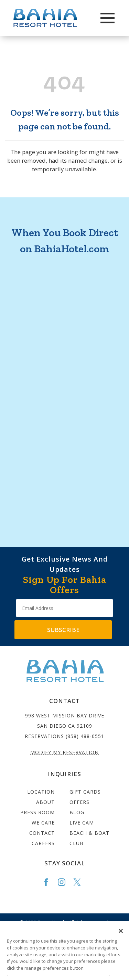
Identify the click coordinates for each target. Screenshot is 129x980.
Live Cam (82, 823)
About (45, 802)
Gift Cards (85, 792)
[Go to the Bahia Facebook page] (49, 882)
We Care (43, 823)
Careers (43, 843)
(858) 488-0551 (85, 736)
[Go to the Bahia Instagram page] (65, 882)
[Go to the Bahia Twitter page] (80, 882)
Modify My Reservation (64, 752)
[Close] (121, 936)
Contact (42, 833)
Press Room (37, 812)
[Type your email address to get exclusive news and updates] (65, 608)
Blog (77, 812)
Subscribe (63, 630)
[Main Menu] (107, 18)
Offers (79, 802)
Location (41, 792)
